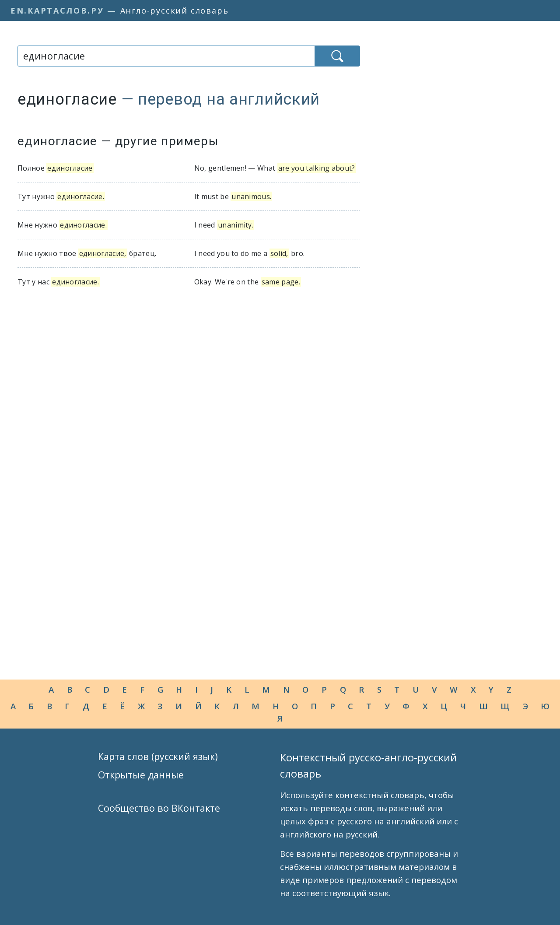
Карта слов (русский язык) (158, 756)
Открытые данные (141, 775)
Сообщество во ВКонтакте (159, 808)
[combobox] (166, 56)
